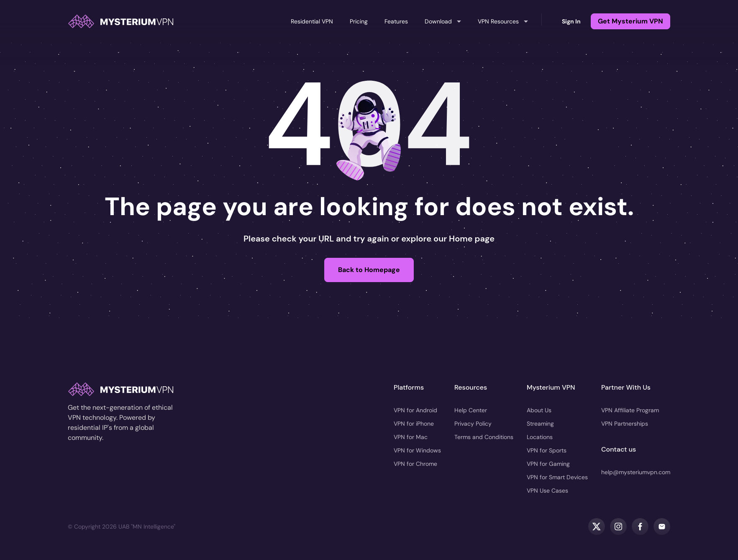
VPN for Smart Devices (557, 477)
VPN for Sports (547, 450)
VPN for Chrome (415, 464)
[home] (120, 21)
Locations (540, 437)
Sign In (571, 21)
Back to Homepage (369, 270)
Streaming (540, 424)
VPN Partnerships (625, 424)
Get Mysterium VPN (630, 21)
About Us (539, 410)
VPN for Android (415, 410)
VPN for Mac (411, 437)
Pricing (359, 21)
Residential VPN (312, 21)
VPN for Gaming (548, 464)
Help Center (471, 410)
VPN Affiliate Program (630, 410)
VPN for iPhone (414, 424)
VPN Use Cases (547, 491)
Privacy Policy (473, 424)
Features (396, 21)
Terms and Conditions (484, 437)
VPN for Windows (417, 450)
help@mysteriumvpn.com (636, 472)
